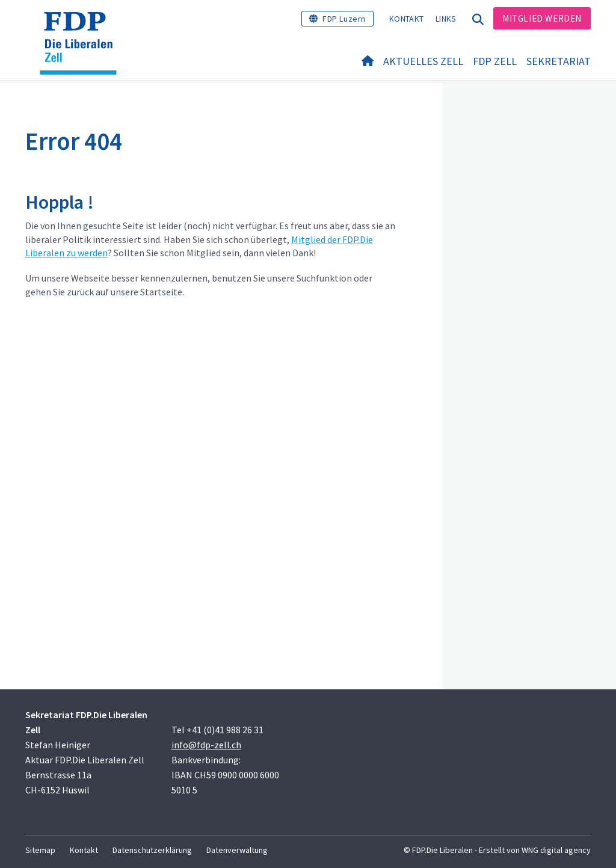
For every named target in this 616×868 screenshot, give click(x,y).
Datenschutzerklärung (152, 850)
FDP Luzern (344, 19)
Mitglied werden (542, 18)
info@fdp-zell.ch (206, 745)
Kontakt (406, 19)
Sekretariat (559, 61)
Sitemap (40, 850)
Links (446, 19)
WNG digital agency (556, 850)
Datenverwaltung (237, 850)
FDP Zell (495, 61)
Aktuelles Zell (423, 61)
